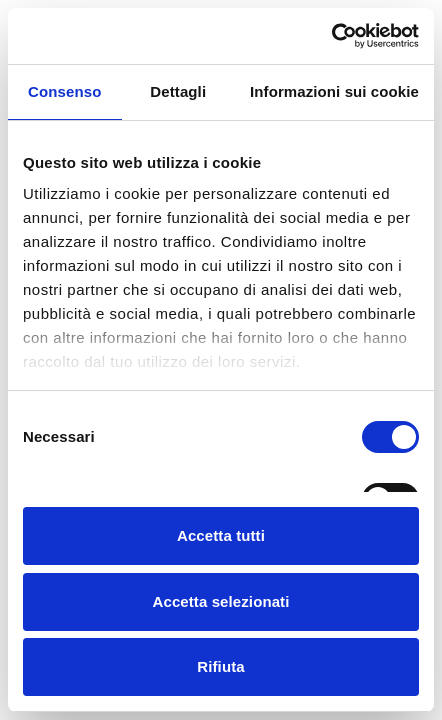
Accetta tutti (221, 535)
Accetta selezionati (221, 601)
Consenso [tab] (64, 91)
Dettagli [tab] (178, 91)
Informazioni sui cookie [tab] (334, 91)
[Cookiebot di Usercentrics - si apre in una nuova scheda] (331, 36)
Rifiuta (220, 666)
